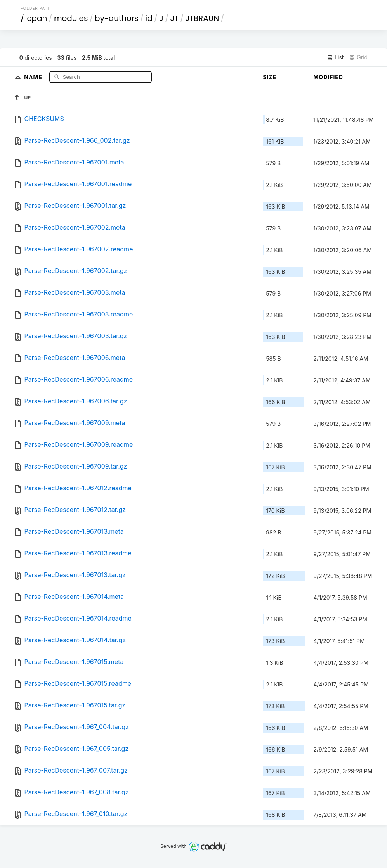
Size (270, 77)
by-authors (117, 18)
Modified (328, 77)
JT (174, 18)
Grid (358, 57)
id (149, 18)
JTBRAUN (202, 18)
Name (34, 77)
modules (71, 18)
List (335, 57)
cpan (37, 18)
